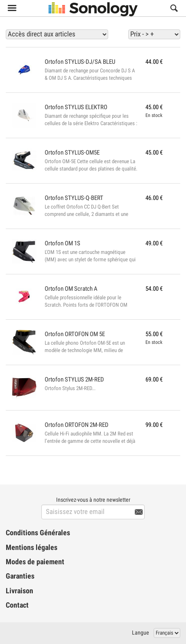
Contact (17, 605)
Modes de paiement (35, 562)
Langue (141, 633)
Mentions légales (32, 548)
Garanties (20, 576)
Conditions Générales (38, 533)
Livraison (19, 591)
